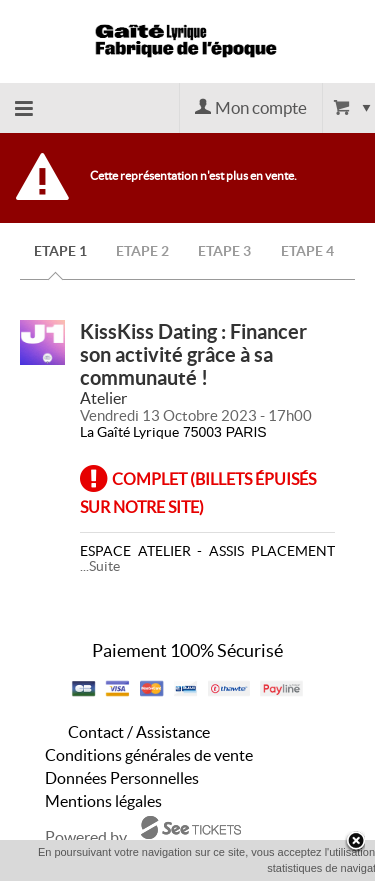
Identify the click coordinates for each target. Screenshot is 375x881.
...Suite (100, 566)
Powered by (86, 837)
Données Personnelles (122, 778)
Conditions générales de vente (149, 755)
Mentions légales (103, 801)
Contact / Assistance (139, 732)
